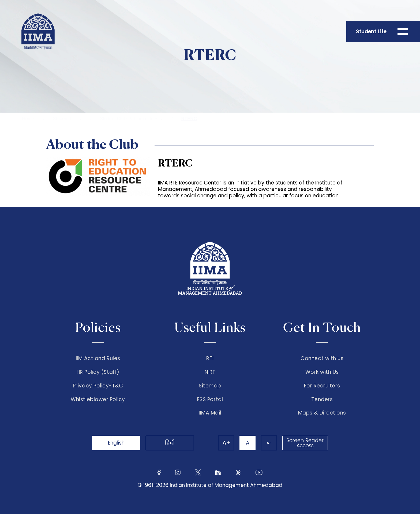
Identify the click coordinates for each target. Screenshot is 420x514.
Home (28, 119)
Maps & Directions (322, 413)
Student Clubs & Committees (129, 119)
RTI (210, 358)
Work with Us (322, 372)
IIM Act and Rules (98, 358)
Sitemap (210, 386)
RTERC (189, 119)
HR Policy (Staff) (98, 372)
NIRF (210, 372)
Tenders (322, 400)
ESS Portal (210, 400)
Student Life (65, 119)
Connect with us (322, 358)
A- (269, 443)
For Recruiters (322, 386)
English (116, 443)
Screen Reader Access (305, 443)
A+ (227, 443)
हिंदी (170, 443)
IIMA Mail (210, 413)
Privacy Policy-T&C (98, 386)
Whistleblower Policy (98, 400)
